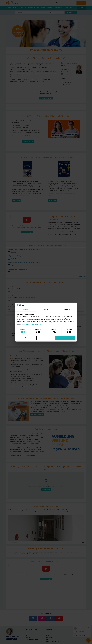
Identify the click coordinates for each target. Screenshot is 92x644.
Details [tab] (46, 310)
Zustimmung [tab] (25, 310)
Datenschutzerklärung (28, 325)
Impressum (38, 325)
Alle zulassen (66, 338)
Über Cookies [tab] (67, 310)
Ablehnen (26, 338)
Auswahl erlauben (46, 338)
